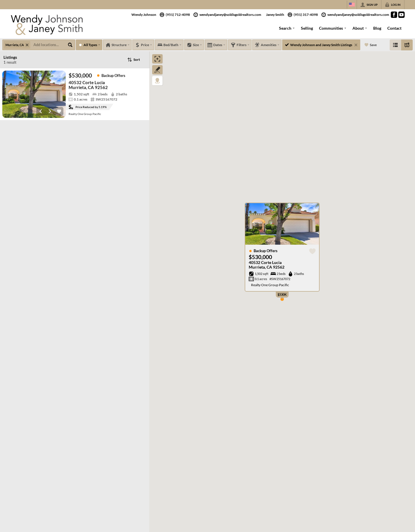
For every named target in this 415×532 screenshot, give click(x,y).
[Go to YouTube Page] (401, 15)
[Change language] (352, 5)
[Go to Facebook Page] (394, 15)
